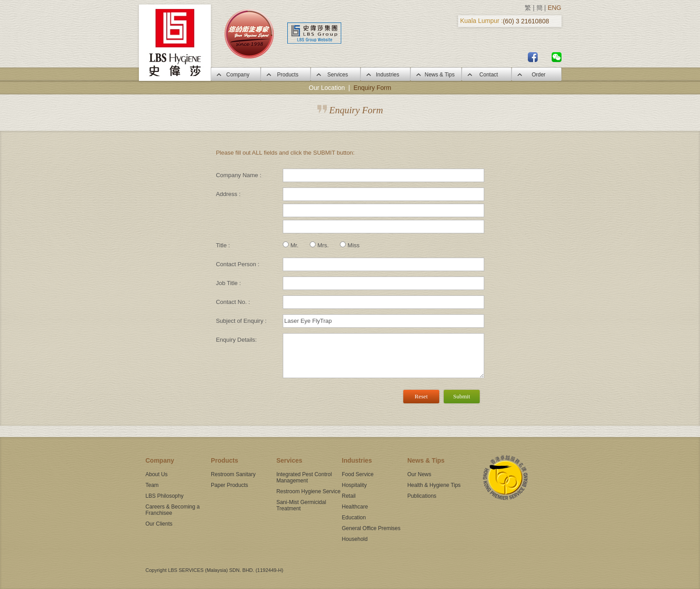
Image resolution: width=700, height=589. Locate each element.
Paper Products (230, 485)
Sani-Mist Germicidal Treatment (301, 505)
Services (335, 75)
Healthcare (355, 507)
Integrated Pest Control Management (304, 477)
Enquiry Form (372, 88)
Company (235, 75)
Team (152, 485)
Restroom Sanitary (233, 474)
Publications (422, 496)
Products (285, 75)
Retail (349, 496)
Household (354, 539)
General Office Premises (371, 528)
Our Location (327, 88)
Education (354, 518)
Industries (385, 75)
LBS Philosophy (165, 496)
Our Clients (159, 524)
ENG (554, 8)
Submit (462, 396)
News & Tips (436, 75)
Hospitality (354, 485)
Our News (419, 474)
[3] (383, 356)
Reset (421, 396)
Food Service (358, 474)
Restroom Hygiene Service (309, 491)
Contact (486, 75)
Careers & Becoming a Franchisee (173, 510)
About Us (157, 474)
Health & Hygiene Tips (434, 485)
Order (537, 75)
